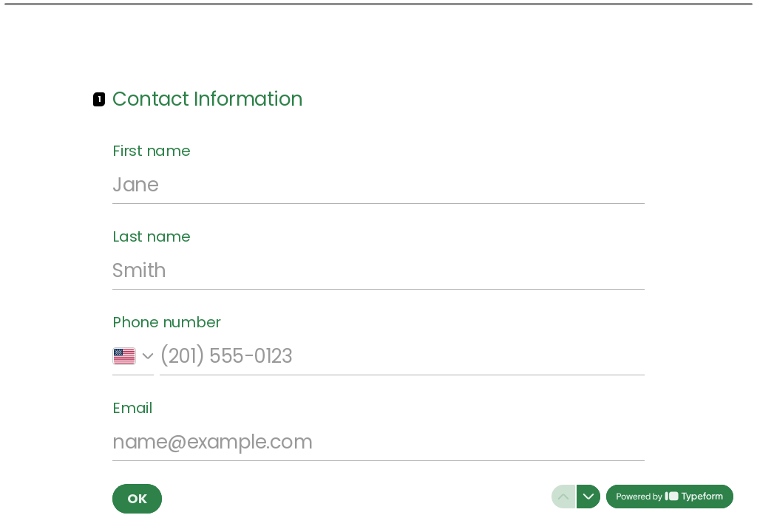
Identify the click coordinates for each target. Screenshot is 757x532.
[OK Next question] (137, 499)
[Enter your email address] (378, 442)
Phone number (167, 322)
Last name (152, 236)
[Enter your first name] (378, 185)
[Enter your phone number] (402, 356)
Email (132, 408)
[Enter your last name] (378, 270)
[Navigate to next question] (588, 497)
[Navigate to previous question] (563, 497)
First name (152, 151)
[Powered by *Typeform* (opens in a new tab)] (670, 497)
